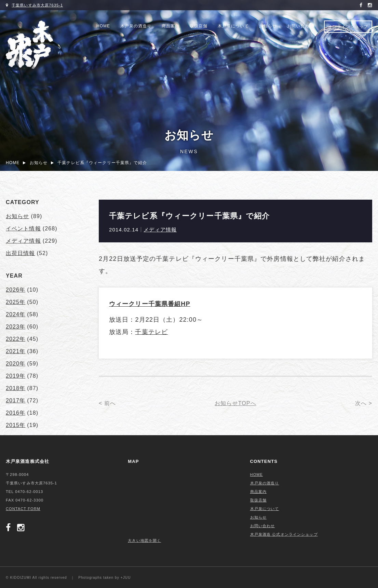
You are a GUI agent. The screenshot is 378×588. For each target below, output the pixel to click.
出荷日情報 (21, 253)
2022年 (16, 339)
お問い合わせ (300, 26)
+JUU (126, 578)
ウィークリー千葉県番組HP (150, 304)
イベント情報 (23, 229)
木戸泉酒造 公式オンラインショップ (284, 534)
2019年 (16, 376)
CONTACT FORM (23, 509)
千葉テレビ (151, 332)
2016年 (16, 413)
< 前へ (107, 403)
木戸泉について (233, 26)
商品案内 (171, 26)
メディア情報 (160, 230)
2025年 (16, 302)
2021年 (16, 351)
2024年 (16, 314)
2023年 (16, 327)
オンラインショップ (348, 27)
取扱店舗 (199, 26)
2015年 (16, 425)
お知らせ (268, 26)
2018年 (16, 388)
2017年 (16, 400)
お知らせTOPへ (235, 403)
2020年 (16, 364)
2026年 (16, 290)
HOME (103, 26)
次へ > (364, 403)
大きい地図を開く (144, 540)
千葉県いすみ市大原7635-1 (37, 5)
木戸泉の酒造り (136, 26)
